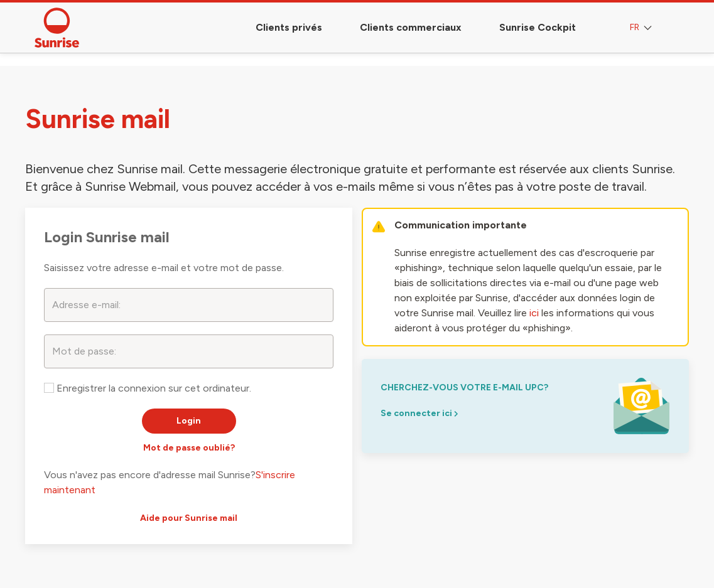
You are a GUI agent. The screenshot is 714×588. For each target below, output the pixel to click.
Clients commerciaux (411, 27)
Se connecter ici (419, 413)
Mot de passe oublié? (189, 448)
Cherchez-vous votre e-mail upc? (464, 388)
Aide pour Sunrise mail (189, 518)
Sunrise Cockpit (538, 27)
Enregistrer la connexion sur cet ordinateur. (148, 388)
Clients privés (289, 27)
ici (534, 313)
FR (642, 28)
